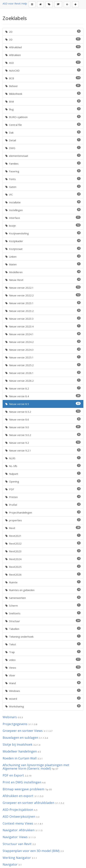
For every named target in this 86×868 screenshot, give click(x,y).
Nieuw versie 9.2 (43, 443)
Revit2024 (43, 559)
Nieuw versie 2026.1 (43, 373)
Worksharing (43, 706)
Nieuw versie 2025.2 (43, 365)
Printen (43, 497)
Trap (43, 652)
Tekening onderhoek (43, 636)
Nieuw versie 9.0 (43, 427)
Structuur (43, 621)
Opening (43, 481)
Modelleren (43, 272)
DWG (43, 148)
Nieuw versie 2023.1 (43, 303)
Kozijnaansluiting (43, 233)
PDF (43, 489)
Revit (43, 528)
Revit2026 (43, 574)
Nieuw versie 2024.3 (43, 349)
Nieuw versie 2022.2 (43, 295)
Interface (43, 218)
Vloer (43, 675)
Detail (43, 140)
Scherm (43, 605)
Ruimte (43, 582)
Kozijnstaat (43, 249)
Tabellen (43, 629)
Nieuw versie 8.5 (43, 404)
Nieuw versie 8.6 (43, 419)
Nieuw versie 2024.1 (43, 334)
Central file (43, 125)
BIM (43, 101)
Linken (43, 256)
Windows (43, 691)
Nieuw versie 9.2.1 (43, 450)
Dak (43, 132)
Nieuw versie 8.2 (43, 388)
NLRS (43, 458)
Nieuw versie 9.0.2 (43, 435)
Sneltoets (43, 613)
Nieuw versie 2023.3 (43, 318)
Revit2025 (43, 567)
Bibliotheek (43, 94)
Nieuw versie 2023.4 (43, 326)
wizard (43, 698)
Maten (43, 264)
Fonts (43, 179)
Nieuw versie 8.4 (43, 396)
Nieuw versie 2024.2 (43, 342)
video (43, 660)
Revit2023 (43, 551)
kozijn (43, 225)
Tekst (43, 644)
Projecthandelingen (43, 512)
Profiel (43, 505)
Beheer (43, 86)
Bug (43, 109)
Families (43, 163)
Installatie (43, 202)
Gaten (43, 187)
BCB (43, 78)
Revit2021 (43, 536)
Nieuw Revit (43, 280)
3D (43, 39)
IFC (43, 194)
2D (43, 32)
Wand (43, 683)
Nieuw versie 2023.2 (43, 311)
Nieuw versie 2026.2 (43, 380)
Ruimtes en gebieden (43, 590)
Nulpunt (43, 474)
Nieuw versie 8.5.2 (43, 412)
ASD (43, 63)
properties (43, 520)
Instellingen (43, 210)
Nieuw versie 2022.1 (43, 287)
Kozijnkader (43, 241)
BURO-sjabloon (43, 117)
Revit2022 (43, 543)
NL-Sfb (43, 466)
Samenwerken (43, 598)
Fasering (43, 171)
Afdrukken (43, 55)
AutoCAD (43, 70)
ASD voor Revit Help (15, 3)
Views (43, 667)
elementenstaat (43, 156)
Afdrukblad (43, 47)
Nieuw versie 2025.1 (43, 357)
